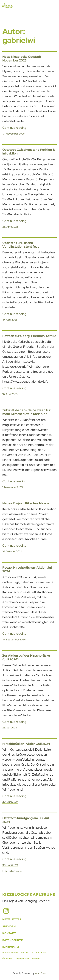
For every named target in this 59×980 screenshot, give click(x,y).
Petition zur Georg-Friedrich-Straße (29, 336)
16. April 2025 (10, 394)
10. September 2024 (14, 640)
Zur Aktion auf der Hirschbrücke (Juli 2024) (26, 657)
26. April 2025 (10, 227)
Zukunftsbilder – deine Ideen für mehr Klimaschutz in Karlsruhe (26, 412)
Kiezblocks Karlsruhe (29, 894)
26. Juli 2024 (10, 728)
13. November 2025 (14, 134)
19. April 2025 (10, 320)
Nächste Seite (12, 871)
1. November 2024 (13, 487)
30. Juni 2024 (10, 802)
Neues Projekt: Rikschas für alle (26, 503)
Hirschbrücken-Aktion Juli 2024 (26, 744)
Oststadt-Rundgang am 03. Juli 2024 (26, 820)
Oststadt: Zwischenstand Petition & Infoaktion (29, 152)
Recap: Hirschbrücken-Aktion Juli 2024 (27, 569)
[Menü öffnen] (55, 8)
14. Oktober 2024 (12, 551)
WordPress (41, 973)
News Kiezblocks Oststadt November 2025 (22, 59)
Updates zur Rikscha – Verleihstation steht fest (21, 245)
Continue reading (14, 128)
